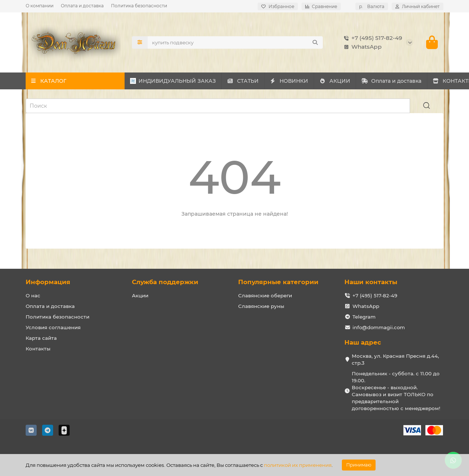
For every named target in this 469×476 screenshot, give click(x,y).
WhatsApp (361, 47)
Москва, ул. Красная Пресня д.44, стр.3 (395, 359)
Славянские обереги (265, 295)
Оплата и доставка (82, 6)
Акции (140, 295)
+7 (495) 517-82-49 (372, 38)
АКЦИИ (396, 81)
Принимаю (359, 465)
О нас (33, 295)
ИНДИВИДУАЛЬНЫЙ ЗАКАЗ (182, 81)
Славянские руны (261, 306)
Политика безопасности (139, 6)
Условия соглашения (53, 327)
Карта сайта (41, 338)
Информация (48, 282)
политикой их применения (298, 465)
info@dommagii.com (379, 327)
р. (372, 6)
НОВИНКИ (332, 81)
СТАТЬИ (269, 81)
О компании (40, 6)
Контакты (38, 349)
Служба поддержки (165, 282)
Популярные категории (278, 282)
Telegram (364, 317)
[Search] (235, 42)
